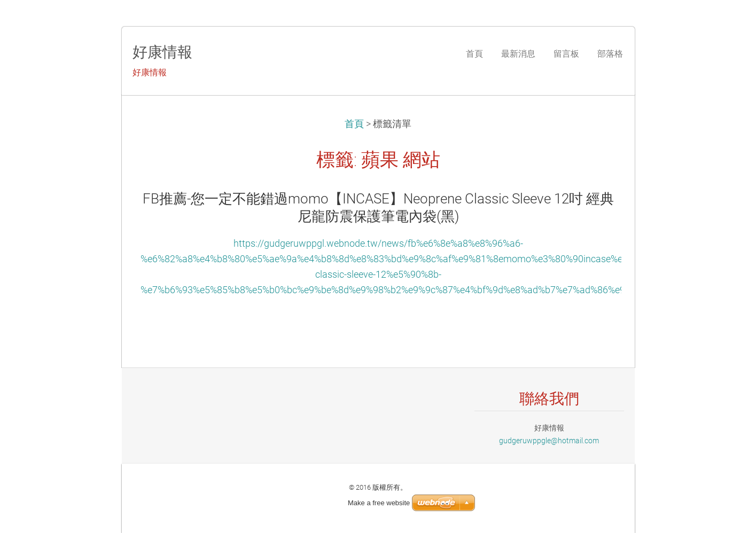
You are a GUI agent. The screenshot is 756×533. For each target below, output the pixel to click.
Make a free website (379, 503)
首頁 (354, 124)
